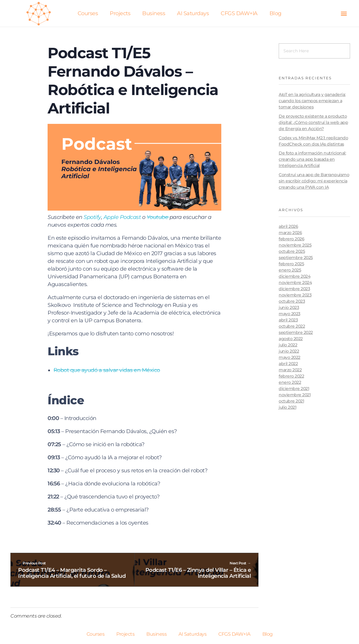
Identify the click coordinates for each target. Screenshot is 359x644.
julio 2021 (287, 407)
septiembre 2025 (296, 258)
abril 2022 (288, 364)
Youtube (158, 217)
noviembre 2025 (295, 245)
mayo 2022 (290, 357)
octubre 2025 (292, 251)
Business (154, 13)
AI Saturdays (193, 13)
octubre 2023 (292, 301)
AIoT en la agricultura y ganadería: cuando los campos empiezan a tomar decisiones (312, 101)
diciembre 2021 (294, 389)
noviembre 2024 (295, 282)
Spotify (92, 217)
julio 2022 (288, 345)
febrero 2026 (291, 239)
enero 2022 (290, 382)
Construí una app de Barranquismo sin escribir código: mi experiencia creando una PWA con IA (314, 181)
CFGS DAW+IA (239, 13)
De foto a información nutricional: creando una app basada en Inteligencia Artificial (312, 159)
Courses (88, 13)
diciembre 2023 (294, 289)
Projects (120, 13)
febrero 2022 (291, 376)
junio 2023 (289, 307)
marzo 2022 (290, 370)
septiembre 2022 (296, 332)
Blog (275, 13)
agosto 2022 (291, 339)
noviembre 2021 (295, 395)
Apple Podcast (122, 217)
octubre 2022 (292, 326)
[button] (344, 14)
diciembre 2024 (294, 276)
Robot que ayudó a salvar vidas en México (107, 370)
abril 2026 (288, 226)
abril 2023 (288, 320)
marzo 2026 (290, 233)
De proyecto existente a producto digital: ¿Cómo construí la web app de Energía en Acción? (313, 122)
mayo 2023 (290, 314)
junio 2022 (289, 351)
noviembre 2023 (295, 295)
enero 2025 (290, 270)
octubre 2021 (291, 401)
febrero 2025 (291, 264)
